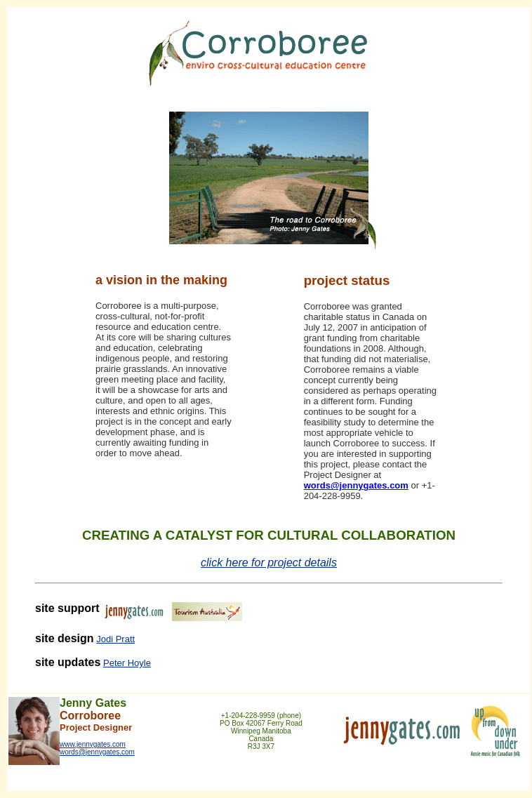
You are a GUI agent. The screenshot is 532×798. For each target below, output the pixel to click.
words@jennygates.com (356, 485)
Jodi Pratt (115, 639)
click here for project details (269, 563)
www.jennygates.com (93, 744)
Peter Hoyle (127, 663)
